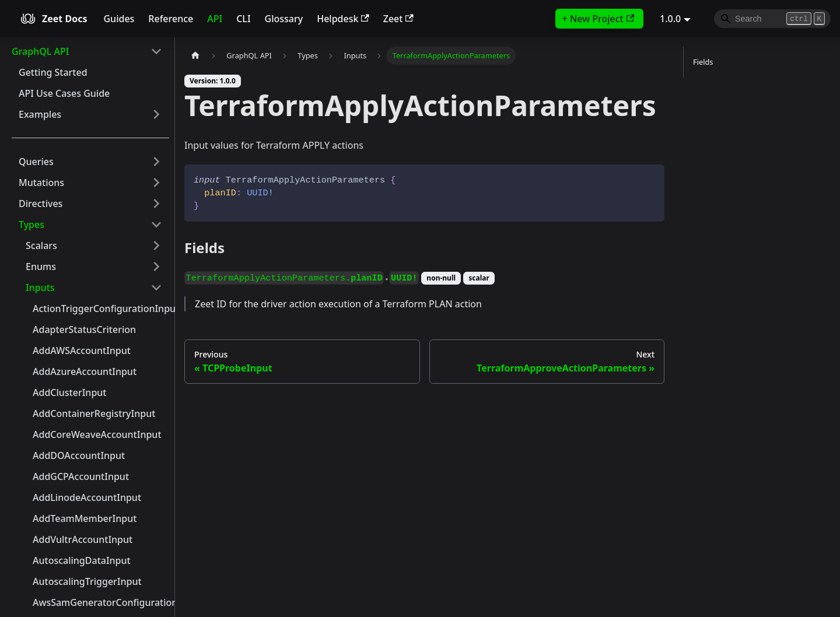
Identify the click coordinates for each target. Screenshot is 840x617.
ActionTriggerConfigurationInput (101, 308)
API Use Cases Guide (64, 93)
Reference (171, 19)
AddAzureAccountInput (85, 371)
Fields (703, 62)
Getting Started (53, 72)
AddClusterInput (69, 392)
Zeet (398, 19)
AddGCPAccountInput (81, 476)
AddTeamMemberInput (85, 518)
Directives (41, 204)
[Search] (772, 19)
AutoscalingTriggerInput (87, 581)
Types (32, 225)
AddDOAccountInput (79, 455)
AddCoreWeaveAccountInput (97, 434)
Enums (41, 267)
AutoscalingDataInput (82, 560)
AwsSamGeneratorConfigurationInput (101, 602)
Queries (36, 162)
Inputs (40, 288)
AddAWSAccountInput (82, 350)
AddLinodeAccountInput (87, 497)
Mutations (41, 183)
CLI (243, 19)
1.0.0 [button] (670, 19)
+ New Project (598, 19)
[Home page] (195, 56)
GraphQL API (40, 51)
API (215, 19)
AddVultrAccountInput (83, 539)
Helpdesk (343, 19)
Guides (119, 19)
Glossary (284, 19)
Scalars (41, 246)
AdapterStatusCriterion (84, 329)
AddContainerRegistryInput (94, 413)
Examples (40, 114)
